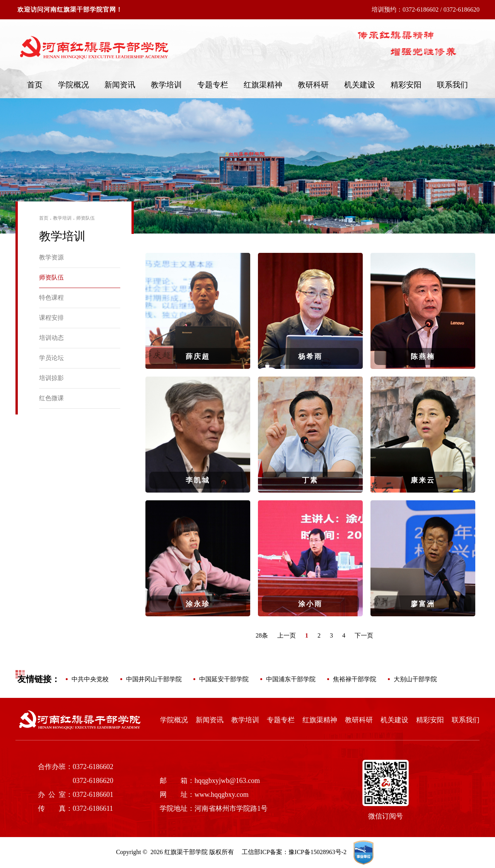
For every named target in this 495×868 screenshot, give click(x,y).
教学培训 (166, 85)
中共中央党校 (90, 679)
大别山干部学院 (415, 679)
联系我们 (452, 85)
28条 (262, 635)
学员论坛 (51, 358)
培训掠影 (51, 378)
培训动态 (51, 338)
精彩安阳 (406, 85)
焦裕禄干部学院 (355, 679)
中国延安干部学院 (224, 679)
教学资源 (51, 257)
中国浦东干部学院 (291, 679)
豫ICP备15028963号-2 (317, 852)
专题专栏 (213, 85)
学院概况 (73, 85)
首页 (35, 85)
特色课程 (51, 298)
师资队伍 (85, 218)
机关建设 (360, 85)
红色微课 (51, 398)
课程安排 (51, 318)
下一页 (364, 635)
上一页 (287, 635)
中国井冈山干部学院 (154, 679)
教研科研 (313, 85)
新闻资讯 (120, 85)
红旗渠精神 (263, 85)
